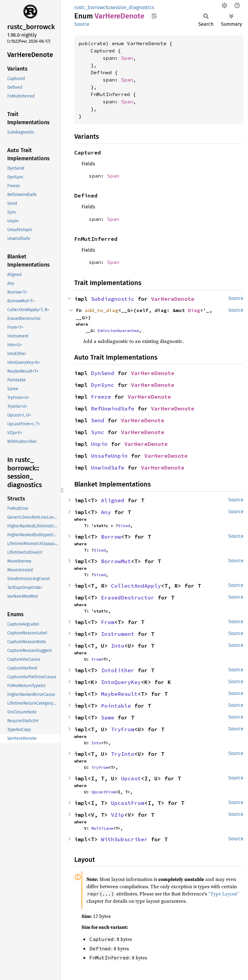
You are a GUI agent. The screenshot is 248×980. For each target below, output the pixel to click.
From (108, 622)
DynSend (103, 373)
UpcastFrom (103, 792)
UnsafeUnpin (109, 456)
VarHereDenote (173, 299)
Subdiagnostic (113, 299)
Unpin (99, 444)
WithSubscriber (124, 839)
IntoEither (118, 670)
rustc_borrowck (91, 7)
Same (108, 718)
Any (106, 512)
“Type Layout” (224, 894)
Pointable (116, 706)
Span (127, 58)
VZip (118, 815)
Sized (124, 526)
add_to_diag (102, 310)
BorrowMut (116, 561)
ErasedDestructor (128, 598)
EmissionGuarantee (118, 331)
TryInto (123, 754)
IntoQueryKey (121, 682)
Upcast (131, 778)
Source (82, 24)
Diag (194, 310)
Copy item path (154, 16)
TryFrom (123, 729)
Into (118, 646)
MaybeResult (119, 694)
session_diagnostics (132, 7)
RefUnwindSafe (113, 409)
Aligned (113, 500)
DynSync (103, 385)
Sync (98, 432)
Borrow (111, 537)
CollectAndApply (136, 586)
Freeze (101, 397)
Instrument (118, 634)
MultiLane (102, 828)
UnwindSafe (108, 468)
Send (98, 420)
